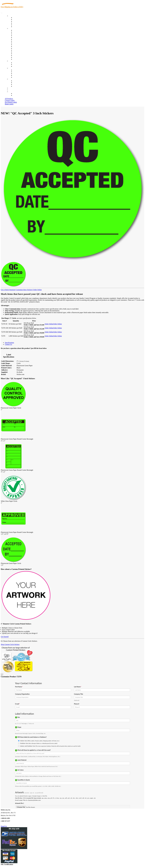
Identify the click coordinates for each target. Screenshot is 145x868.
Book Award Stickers (20, 59)
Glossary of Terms (19, 75)
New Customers (18, 95)
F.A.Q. (15, 77)
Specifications (9, 343)
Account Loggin (18, 93)
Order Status (17, 83)
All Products (9, 99)
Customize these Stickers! (24, 290)
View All (16, 30)
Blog (14, 72)
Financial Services (19, 46)
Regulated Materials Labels (22, 56)
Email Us (4, 826)
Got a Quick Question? (8, 290)
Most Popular (17, 25)
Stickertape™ (17, 50)
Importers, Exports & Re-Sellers (23, 37)
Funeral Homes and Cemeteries (23, 57)
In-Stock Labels (18, 18)
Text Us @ (8, 824)
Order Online (37, 290)
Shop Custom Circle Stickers (10, 644)
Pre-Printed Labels (11, 102)
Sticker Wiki (17, 74)
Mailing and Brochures (20, 48)
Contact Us (12, 79)
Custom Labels (10, 100)
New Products (17, 23)
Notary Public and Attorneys (22, 39)
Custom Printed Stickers (21, 45)
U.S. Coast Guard (19, 54)
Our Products (13, 16)
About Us (12, 68)
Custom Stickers (14, 61)
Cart (10, 92)
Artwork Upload (18, 66)
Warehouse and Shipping (21, 43)
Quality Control (18, 32)
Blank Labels (9, 104)
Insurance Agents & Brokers (22, 34)
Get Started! (5, 637)
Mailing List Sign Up (20, 84)
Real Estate (17, 52)
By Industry (13, 28)
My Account (13, 90)
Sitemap (16, 86)
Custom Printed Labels (20, 19)
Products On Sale (18, 21)
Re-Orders (12, 88)
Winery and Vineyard (20, 36)
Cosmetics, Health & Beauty (22, 41)
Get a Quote (17, 65)
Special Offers (18, 27)
